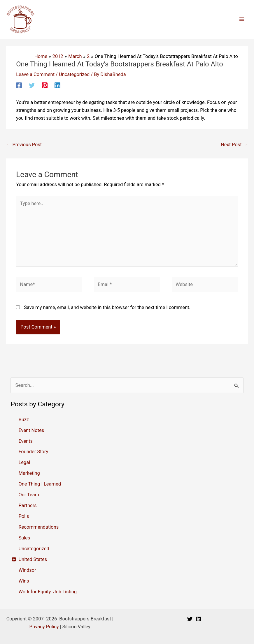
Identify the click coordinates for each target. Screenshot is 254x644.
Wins (24, 581)
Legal (24, 462)
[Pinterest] (45, 85)
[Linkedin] (57, 85)
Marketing (29, 473)
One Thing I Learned (40, 484)
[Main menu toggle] (242, 19)
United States (33, 559)
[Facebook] (19, 85)
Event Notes (31, 430)
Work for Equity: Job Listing (48, 592)
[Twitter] (32, 85)
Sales (24, 538)
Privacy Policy (44, 627)
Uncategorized (74, 74)
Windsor (27, 570)
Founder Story (33, 452)
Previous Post (24, 145)
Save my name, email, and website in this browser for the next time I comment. (107, 307)
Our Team (29, 495)
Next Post (234, 145)
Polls (24, 516)
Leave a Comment (35, 74)
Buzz (24, 420)
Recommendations (38, 527)
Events (26, 441)
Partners (27, 506)
